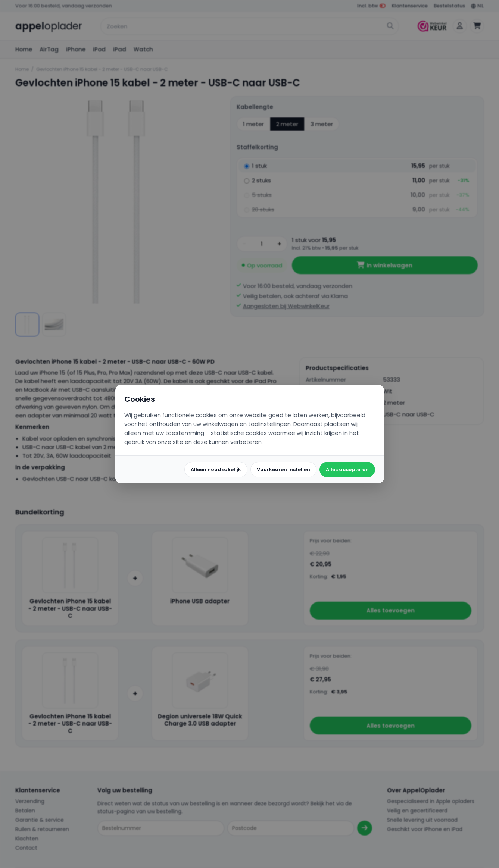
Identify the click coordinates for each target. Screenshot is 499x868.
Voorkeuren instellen (283, 469)
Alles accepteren (347, 469)
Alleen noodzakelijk (216, 469)
